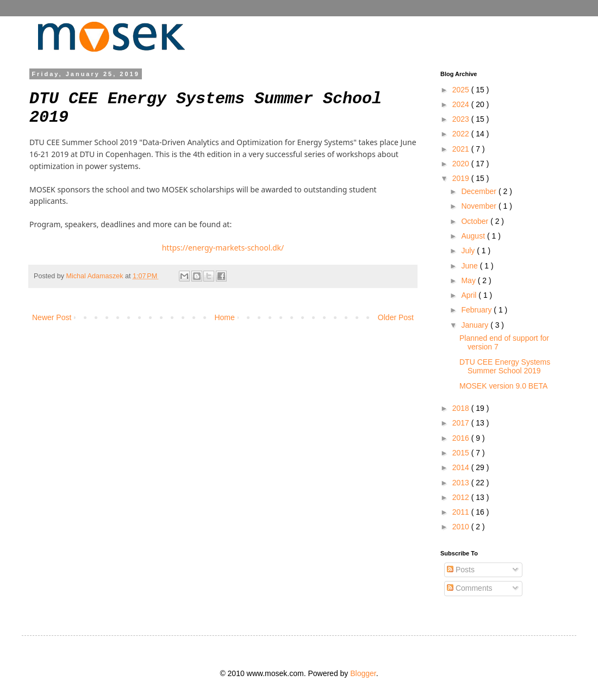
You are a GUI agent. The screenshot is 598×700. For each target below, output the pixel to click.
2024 (462, 104)
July (469, 251)
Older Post (396, 317)
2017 (462, 423)
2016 (462, 438)
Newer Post (52, 317)
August (474, 236)
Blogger (363, 673)
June (470, 266)
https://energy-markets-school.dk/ (223, 248)
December (479, 191)
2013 (462, 483)
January (476, 325)
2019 (462, 178)
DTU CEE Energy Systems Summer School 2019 (505, 367)
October (476, 221)
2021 (462, 149)
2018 (462, 408)
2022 (462, 134)
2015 (462, 453)
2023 (462, 119)
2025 (462, 90)
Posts (461, 570)
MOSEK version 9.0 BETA (503, 386)
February (477, 310)
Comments (470, 588)
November (479, 206)
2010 (462, 527)
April (470, 295)
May (469, 280)
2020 (462, 164)
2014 (462, 467)
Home (224, 317)
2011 (462, 512)
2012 (462, 497)
